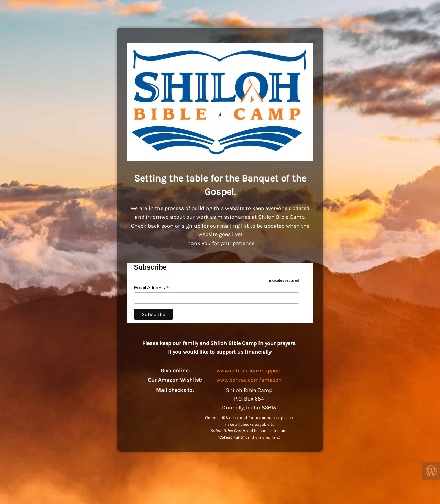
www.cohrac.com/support (249, 370)
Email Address (152, 288)
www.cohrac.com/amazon (249, 380)
